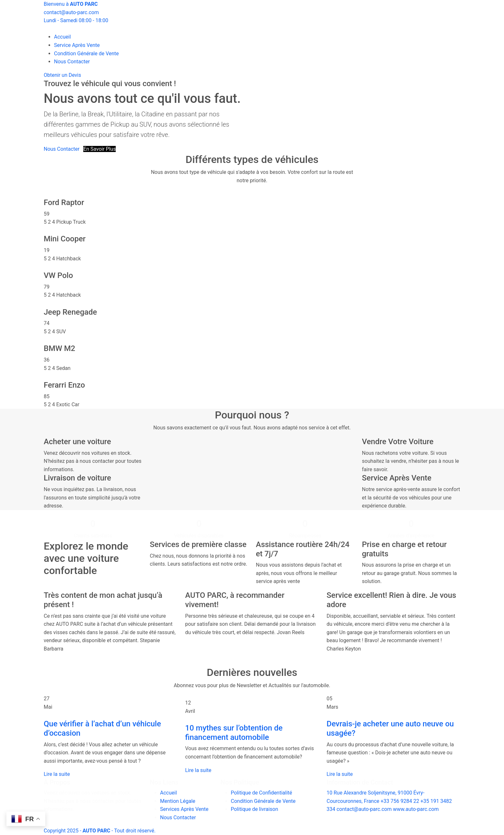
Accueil (62, 37)
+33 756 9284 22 (400, 801)
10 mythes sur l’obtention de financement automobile (234, 733)
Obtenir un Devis (62, 75)
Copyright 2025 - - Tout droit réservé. (100, 831)
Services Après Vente (184, 809)
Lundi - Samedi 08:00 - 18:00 (76, 20)
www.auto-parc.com (416, 809)
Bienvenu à (71, 4)
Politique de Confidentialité (261, 793)
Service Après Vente (77, 45)
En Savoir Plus (99, 149)
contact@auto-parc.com (71, 12)
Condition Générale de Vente (86, 54)
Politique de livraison (254, 809)
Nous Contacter (72, 62)
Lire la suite (57, 774)
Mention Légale (178, 801)
